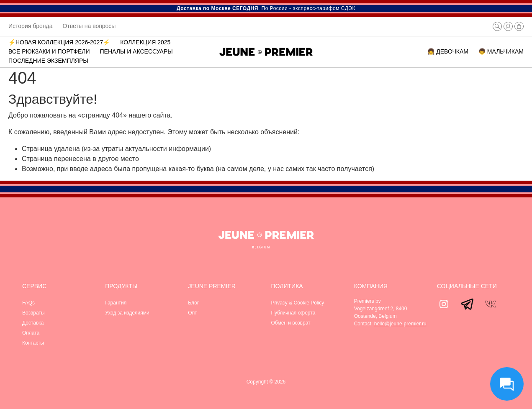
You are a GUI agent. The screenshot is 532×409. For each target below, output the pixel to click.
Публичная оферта (293, 313)
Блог (193, 303)
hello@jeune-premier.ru (400, 324)
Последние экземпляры (48, 61)
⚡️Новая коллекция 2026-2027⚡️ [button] (59, 42)
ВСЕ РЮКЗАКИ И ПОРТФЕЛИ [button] (49, 51)
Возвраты (33, 313)
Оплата (31, 333)
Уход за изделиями (127, 313)
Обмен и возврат (290, 323)
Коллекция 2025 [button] (145, 42)
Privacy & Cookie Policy (297, 303)
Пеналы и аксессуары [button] (136, 51)
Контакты (33, 343)
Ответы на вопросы (89, 26)
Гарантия (116, 303)
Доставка (33, 323)
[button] (497, 26)
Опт (192, 313)
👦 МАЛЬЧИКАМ (501, 51)
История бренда (30, 26)
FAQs (28, 303)
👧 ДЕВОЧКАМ (448, 51)
